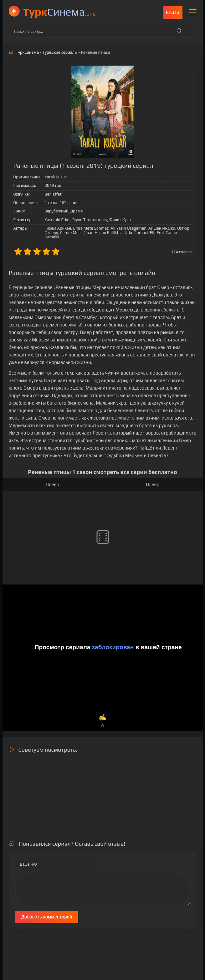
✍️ (102, 721)
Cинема (59, 12)
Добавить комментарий (47, 917)
